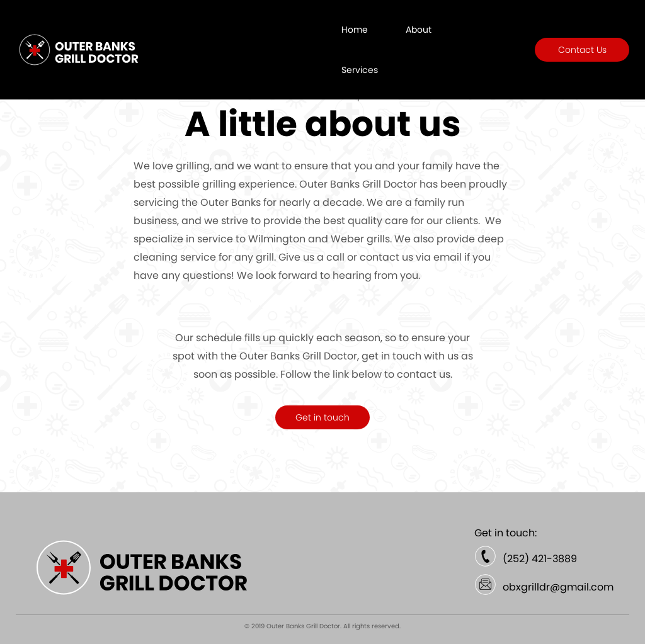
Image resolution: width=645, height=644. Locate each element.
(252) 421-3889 (540, 559)
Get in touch (322, 417)
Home (355, 30)
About (419, 30)
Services (360, 70)
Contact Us (582, 50)
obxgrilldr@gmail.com (558, 587)
